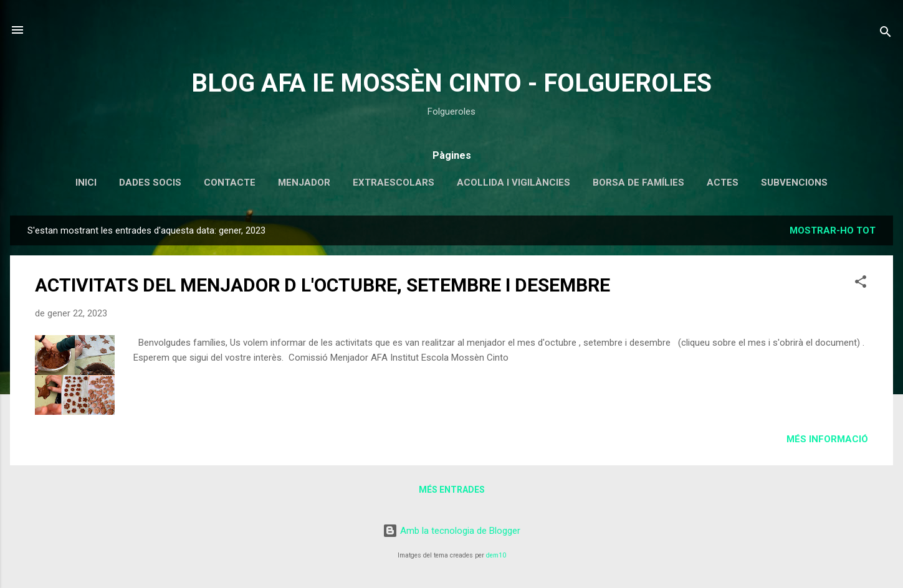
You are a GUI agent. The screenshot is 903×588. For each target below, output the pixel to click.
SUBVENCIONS (794, 183)
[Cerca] (886, 34)
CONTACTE (230, 183)
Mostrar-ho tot (833, 230)
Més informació (827, 439)
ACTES (723, 183)
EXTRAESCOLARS (394, 183)
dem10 (496, 555)
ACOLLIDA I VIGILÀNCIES (514, 183)
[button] (861, 284)
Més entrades (452, 490)
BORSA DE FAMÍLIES (638, 183)
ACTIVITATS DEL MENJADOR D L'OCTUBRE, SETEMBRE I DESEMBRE (322, 285)
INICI (86, 183)
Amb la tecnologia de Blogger (451, 531)
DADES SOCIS (150, 183)
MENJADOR (304, 183)
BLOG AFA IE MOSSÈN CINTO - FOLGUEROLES (451, 83)
